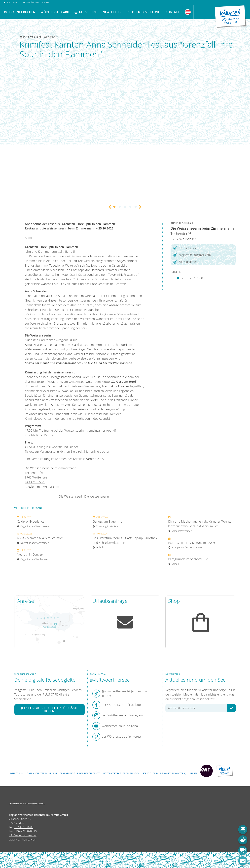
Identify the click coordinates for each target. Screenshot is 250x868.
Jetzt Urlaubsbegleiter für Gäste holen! (50, 710)
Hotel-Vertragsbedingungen (121, 773)
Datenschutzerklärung (42, 773)
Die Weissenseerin (71, 496)
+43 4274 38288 (24, 827)
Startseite (10, 2)
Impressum (17, 773)
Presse (194, 773)
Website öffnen (185, 262)
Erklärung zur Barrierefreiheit (80, 773)
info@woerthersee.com (23, 835)
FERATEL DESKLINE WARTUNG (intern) (164, 773)
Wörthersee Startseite (36, 2)
